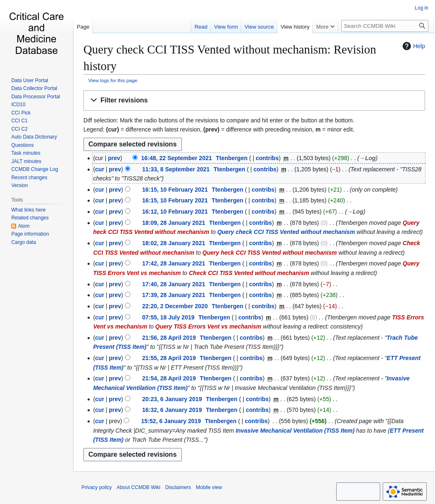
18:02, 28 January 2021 (174, 243)
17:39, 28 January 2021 (174, 295)
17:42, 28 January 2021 (174, 263)
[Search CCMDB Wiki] (385, 26)
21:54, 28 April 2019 (169, 378)
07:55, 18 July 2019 (168, 317)
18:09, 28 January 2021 (174, 223)
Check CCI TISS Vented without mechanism (249, 273)
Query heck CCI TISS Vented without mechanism (270, 253)
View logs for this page (113, 80)
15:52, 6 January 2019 (171, 421)
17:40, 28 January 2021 (174, 284)
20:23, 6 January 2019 (172, 399)
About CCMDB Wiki (138, 487)
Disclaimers (178, 487)
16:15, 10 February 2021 (175, 190)
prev (114, 158)
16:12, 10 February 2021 (175, 212)
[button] (254, 101)
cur (100, 169)
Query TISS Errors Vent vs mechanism (208, 326)
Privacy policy (97, 487)
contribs (267, 158)
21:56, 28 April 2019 (169, 338)
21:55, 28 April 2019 (169, 358)
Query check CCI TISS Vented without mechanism (286, 232)
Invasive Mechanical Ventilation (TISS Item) (295, 431)
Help (413, 46)
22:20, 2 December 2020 (175, 306)
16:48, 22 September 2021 (176, 158)
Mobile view (209, 487)
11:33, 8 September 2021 (176, 169)
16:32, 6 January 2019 (172, 410)
